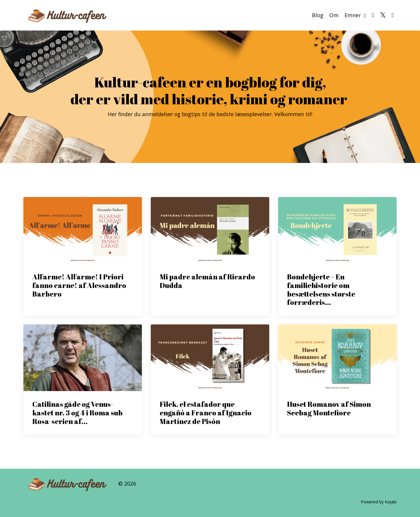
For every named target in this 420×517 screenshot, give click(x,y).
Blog (318, 15)
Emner (355, 15)
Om (334, 15)
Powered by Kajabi (379, 502)
